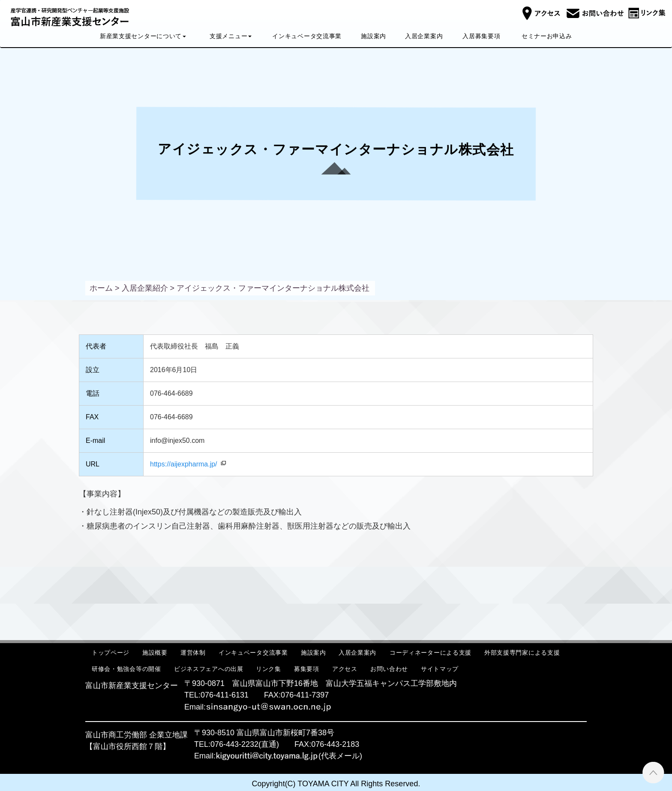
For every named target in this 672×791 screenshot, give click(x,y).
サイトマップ (440, 669)
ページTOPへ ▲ (653, 772)
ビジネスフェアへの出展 (209, 669)
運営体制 (193, 653)
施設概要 (155, 653)
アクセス (345, 669)
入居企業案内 (424, 36)
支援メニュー (231, 36)
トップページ (111, 653)
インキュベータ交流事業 (307, 36)
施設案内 (373, 36)
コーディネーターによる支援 (430, 653)
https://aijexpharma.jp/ (184, 464)
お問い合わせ (389, 669)
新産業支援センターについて (143, 36)
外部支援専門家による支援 (522, 653)
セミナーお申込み (547, 36)
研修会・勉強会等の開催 (126, 669)
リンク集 (268, 669)
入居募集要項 (481, 36)
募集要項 (307, 669)
